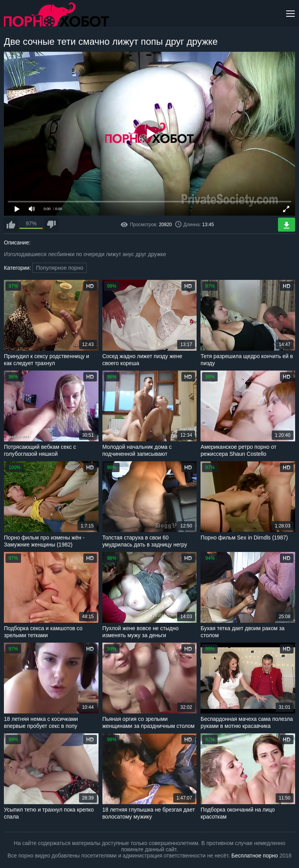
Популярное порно (60, 268)
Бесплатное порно (254, 856)
